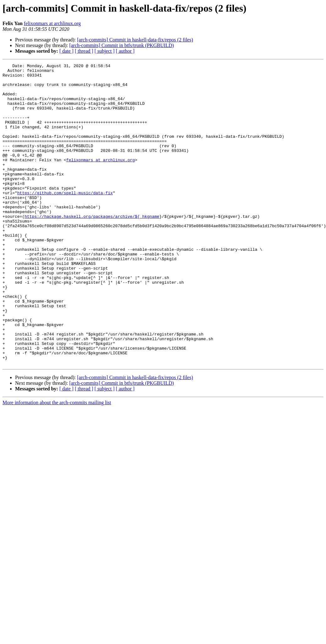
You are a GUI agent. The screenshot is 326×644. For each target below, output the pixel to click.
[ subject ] (105, 51)
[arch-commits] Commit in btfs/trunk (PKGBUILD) (121, 45)
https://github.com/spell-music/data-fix (65, 219)
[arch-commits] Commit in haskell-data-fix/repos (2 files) (135, 40)
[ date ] (66, 51)
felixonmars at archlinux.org (52, 23)
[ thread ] (84, 51)
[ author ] (125, 51)
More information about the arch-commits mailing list (57, 463)
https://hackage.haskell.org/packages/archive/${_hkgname (92, 247)
